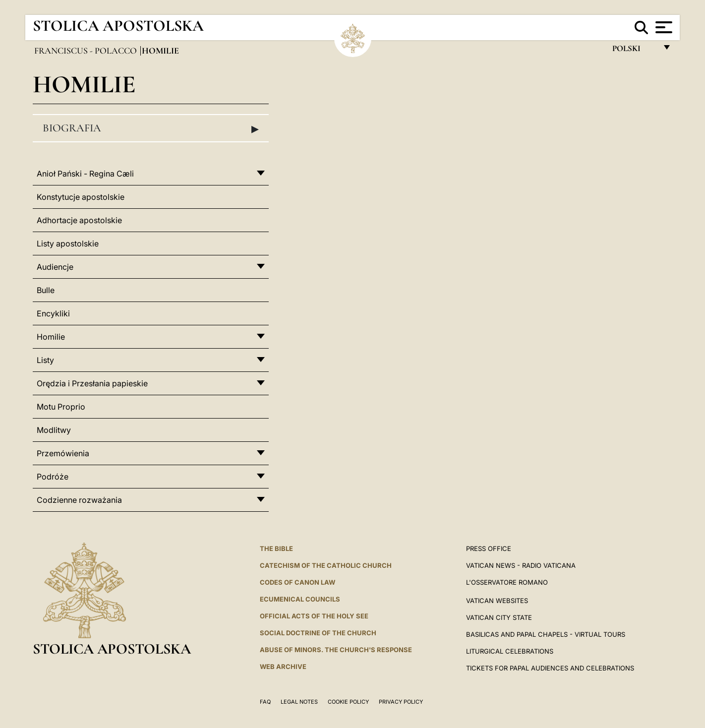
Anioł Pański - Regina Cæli (85, 174)
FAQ (265, 702)
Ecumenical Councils (300, 599)
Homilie (51, 337)
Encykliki (53, 313)
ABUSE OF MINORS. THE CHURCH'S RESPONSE (336, 650)
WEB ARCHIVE (283, 667)
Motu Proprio (61, 407)
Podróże (53, 477)
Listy (45, 360)
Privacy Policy (401, 702)
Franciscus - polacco (87, 51)
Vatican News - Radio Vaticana (521, 565)
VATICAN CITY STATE (499, 617)
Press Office (489, 548)
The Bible (276, 548)
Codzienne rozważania (79, 500)
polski (634, 51)
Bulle (46, 290)
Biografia (151, 128)
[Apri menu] (663, 27)
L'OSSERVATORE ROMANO (507, 582)
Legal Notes (299, 702)
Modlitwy (54, 430)
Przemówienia (63, 453)
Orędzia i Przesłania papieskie (92, 383)
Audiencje (55, 267)
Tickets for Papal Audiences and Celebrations (550, 668)
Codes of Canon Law (297, 582)
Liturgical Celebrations (510, 651)
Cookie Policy (348, 702)
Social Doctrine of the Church (318, 633)
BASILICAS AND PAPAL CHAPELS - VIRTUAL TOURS (546, 634)
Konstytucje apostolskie (81, 197)
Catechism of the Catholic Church (326, 565)
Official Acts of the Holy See (314, 616)
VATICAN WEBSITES (497, 601)
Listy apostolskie (68, 243)
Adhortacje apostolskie (79, 220)
